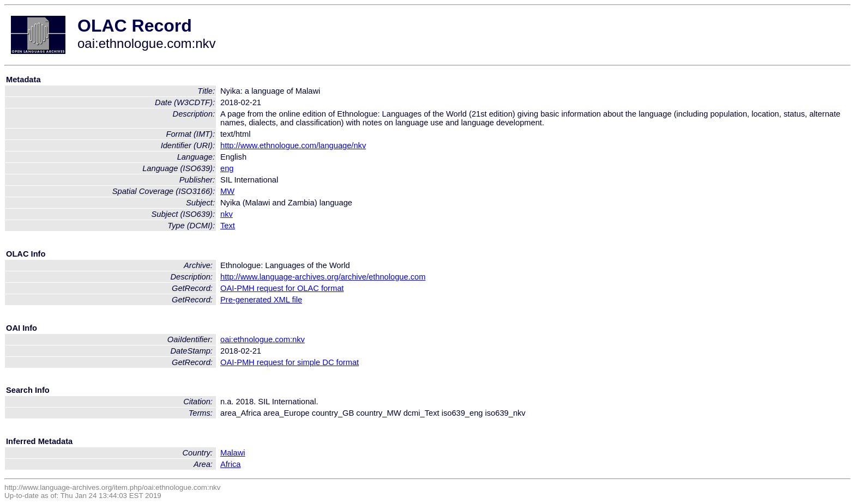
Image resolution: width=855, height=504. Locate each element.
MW (227, 191)
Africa (230, 464)
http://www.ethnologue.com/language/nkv (293, 145)
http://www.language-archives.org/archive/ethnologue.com (323, 277)
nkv (227, 214)
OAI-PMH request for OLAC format (282, 288)
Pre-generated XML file (261, 300)
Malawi (233, 453)
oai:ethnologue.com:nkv (263, 339)
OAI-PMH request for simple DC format (290, 362)
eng (227, 168)
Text (228, 226)
